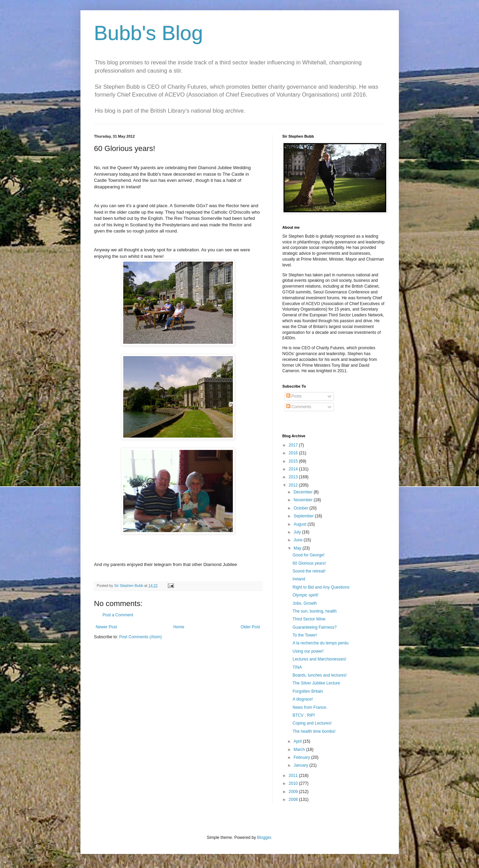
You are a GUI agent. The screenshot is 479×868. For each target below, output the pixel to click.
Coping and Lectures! (312, 723)
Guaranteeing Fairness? (314, 627)
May (298, 548)
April (298, 741)
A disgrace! (302, 699)
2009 (294, 792)
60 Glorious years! (309, 563)
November (304, 500)
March (300, 750)
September (304, 516)
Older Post (250, 627)
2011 (294, 776)
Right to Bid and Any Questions (321, 587)
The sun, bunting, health (314, 611)
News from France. (310, 707)
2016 (294, 453)
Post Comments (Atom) (141, 637)
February (302, 757)
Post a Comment (118, 615)
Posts (294, 396)
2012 (294, 485)
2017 (294, 445)
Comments (299, 407)
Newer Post (106, 627)
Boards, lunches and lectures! (319, 675)
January (301, 765)
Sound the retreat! (309, 571)
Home (179, 627)
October (301, 508)
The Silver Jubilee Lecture (316, 683)
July (298, 532)
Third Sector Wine (309, 619)
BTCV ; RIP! (304, 715)
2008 (294, 800)
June (298, 540)
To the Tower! (305, 635)
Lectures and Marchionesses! (319, 659)
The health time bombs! (314, 731)
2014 (294, 469)
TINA (297, 667)
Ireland (299, 579)
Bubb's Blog (149, 33)
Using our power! (308, 651)
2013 (294, 477)
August (300, 524)
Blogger (264, 838)
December (304, 492)
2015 (294, 461)
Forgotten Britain (308, 691)
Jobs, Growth (305, 603)
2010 (294, 783)
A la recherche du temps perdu (320, 643)
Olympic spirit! (305, 595)
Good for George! (308, 555)
